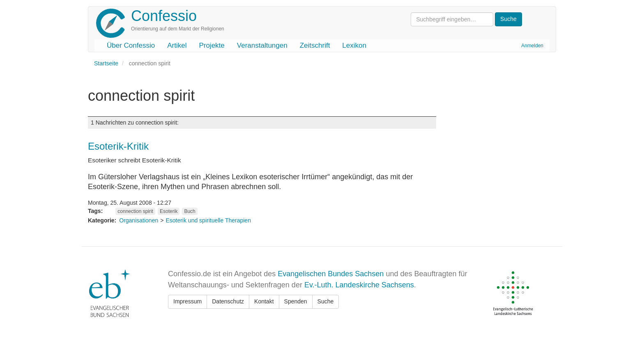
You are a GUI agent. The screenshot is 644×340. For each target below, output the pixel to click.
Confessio (164, 16)
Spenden (296, 301)
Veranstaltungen (262, 45)
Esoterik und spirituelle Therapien (208, 220)
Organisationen (139, 220)
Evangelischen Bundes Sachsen (331, 274)
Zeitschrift (315, 45)
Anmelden (532, 46)
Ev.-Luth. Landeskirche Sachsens (359, 285)
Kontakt (264, 301)
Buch (190, 211)
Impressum (187, 301)
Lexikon (354, 45)
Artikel (177, 45)
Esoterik (169, 211)
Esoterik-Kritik (118, 146)
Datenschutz (228, 301)
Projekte (212, 45)
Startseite (106, 63)
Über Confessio (131, 45)
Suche (326, 301)
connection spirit (135, 211)
